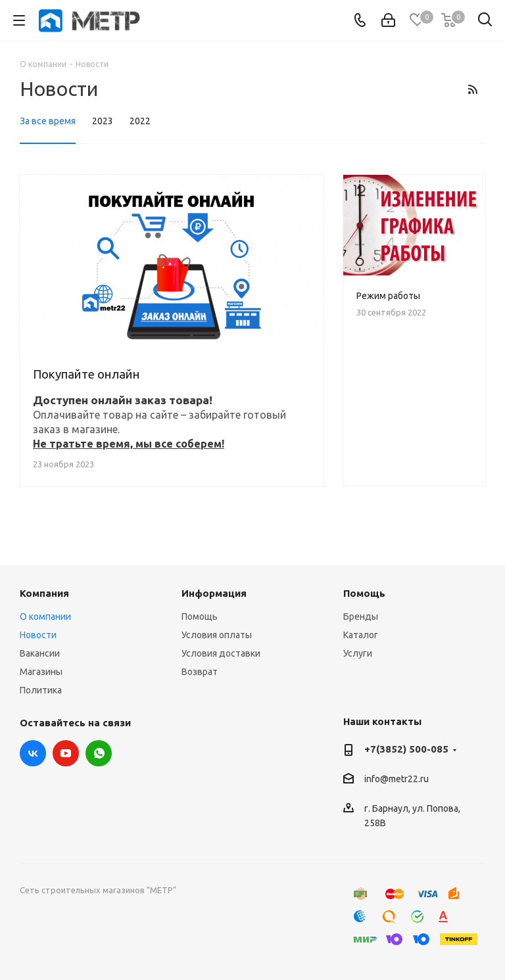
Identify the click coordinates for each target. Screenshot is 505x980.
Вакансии (40, 653)
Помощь (200, 617)
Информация (214, 593)
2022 (140, 121)
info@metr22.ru (397, 780)
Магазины (41, 672)
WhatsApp (99, 753)
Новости (38, 635)
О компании (45, 617)
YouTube (66, 753)
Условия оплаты (217, 635)
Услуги (358, 653)
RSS (472, 89)
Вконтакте (33, 753)
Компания (44, 593)
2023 (103, 121)
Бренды (361, 617)
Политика (41, 690)
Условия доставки (221, 653)
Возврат (200, 672)
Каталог (361, 635)
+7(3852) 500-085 (406, 749)
